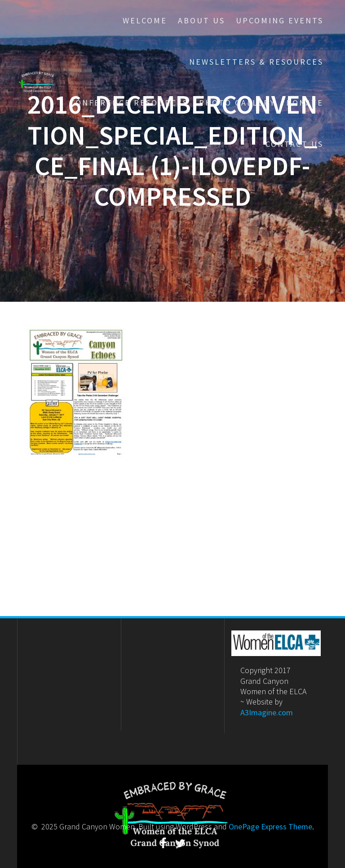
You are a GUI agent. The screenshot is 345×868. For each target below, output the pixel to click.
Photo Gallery (237, 103)
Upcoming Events (280, 20)
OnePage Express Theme (270, 826)
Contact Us (294, 144)
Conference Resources (129, 103)
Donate (305, 103)
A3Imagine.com (267, 712)
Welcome (145, 20)
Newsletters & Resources (256, 62)
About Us (201, 20)
